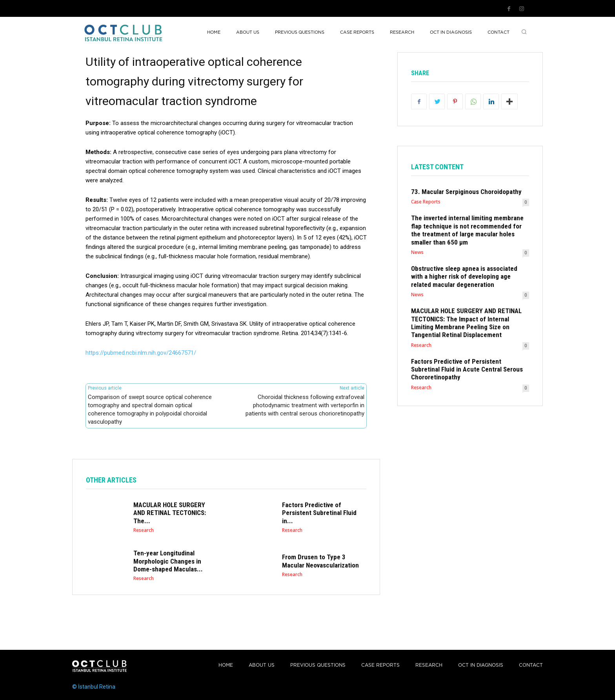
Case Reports (426, 202)
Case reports (380, 665)
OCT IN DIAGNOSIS (481, 665)
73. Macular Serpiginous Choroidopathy (466, 192)
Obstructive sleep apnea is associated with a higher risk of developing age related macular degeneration (464, 277)
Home (226, 665)
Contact (531, 665)
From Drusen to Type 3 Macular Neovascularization (320, 561)
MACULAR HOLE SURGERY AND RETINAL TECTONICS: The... (170, 513)
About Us (262, 665)
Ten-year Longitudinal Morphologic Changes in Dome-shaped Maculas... (168, 561)
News (417, 252)
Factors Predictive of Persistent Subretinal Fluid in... (319, 513)
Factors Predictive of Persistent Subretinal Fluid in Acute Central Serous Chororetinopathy (467, 369)
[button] (524, 33)
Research (144, 530)
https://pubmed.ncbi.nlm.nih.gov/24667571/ (141, 353)
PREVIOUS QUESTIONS (318, 665)
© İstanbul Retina (94, 687)
